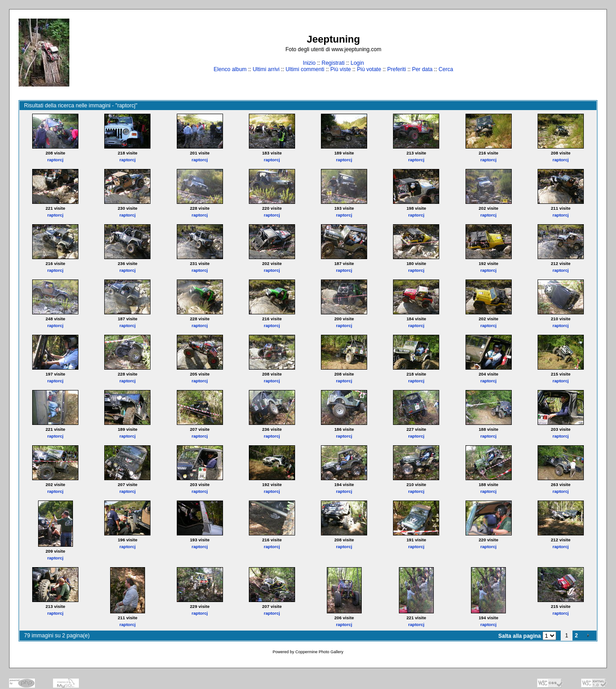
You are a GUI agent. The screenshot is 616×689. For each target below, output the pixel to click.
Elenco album (230, 69)
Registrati (333, 63)
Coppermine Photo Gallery (319, 652)
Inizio (309, 63)
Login (357, 63)
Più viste (341, 69)
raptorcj (55, 160)
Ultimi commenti (305, 69)
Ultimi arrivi (266, 69)
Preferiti (396, 69)
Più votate (369, 69)
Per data (422, 69)
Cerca (446, 69)
